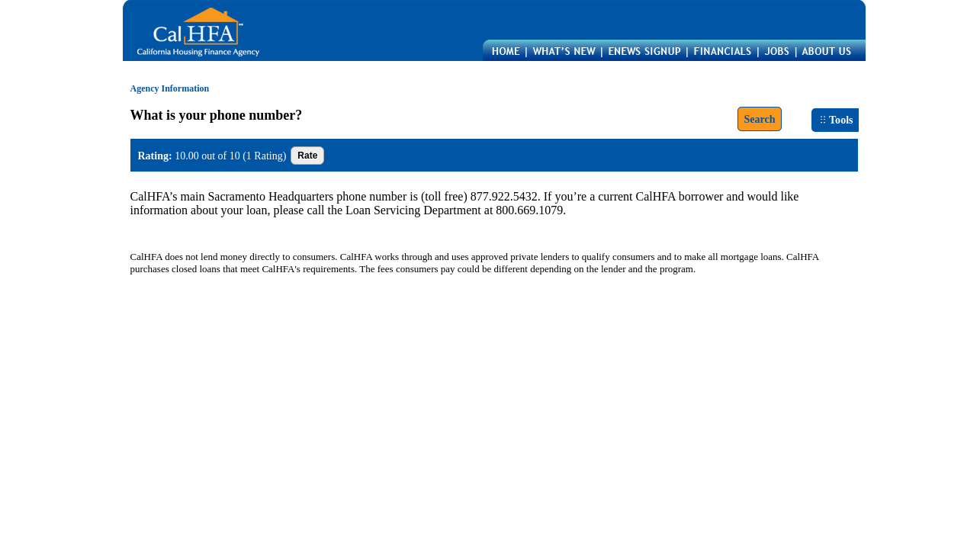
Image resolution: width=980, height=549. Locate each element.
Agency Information (170, 88)
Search (759, 119)
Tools (837, 120)
